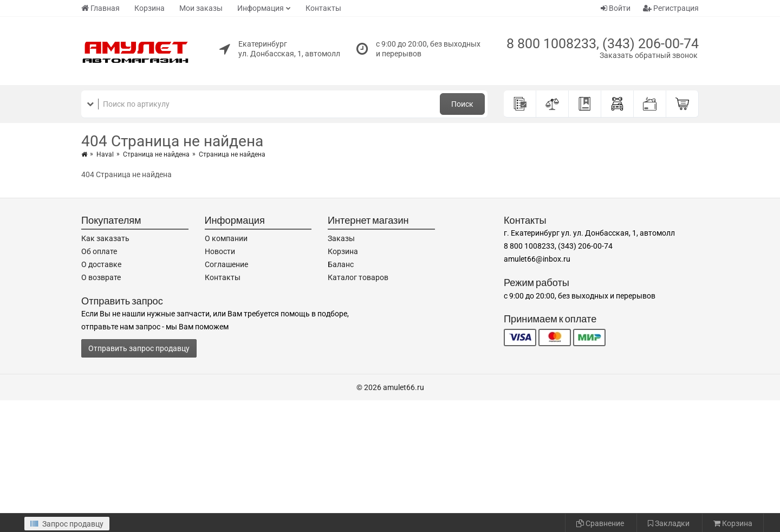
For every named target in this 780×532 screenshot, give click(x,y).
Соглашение (226, 264)
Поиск (462, 104)
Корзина (149, 8)
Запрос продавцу (67, 524)
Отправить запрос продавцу (139, 348)
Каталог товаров (358, 277)
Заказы (341, 238)
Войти (616, 8)
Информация (261, 8)
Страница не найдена (156, 154)
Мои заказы (201, 8)
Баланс (341, 264)
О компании (226, 238)
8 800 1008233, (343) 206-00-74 (603, 44)
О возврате (101, 277)
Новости (220, 251)
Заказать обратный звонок (649, 55)
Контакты (323, 8)
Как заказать (105, 238)
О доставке (101, 264)
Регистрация (671, 8)
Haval (105, 154)
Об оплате (99, 251)
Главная (100, 8)
